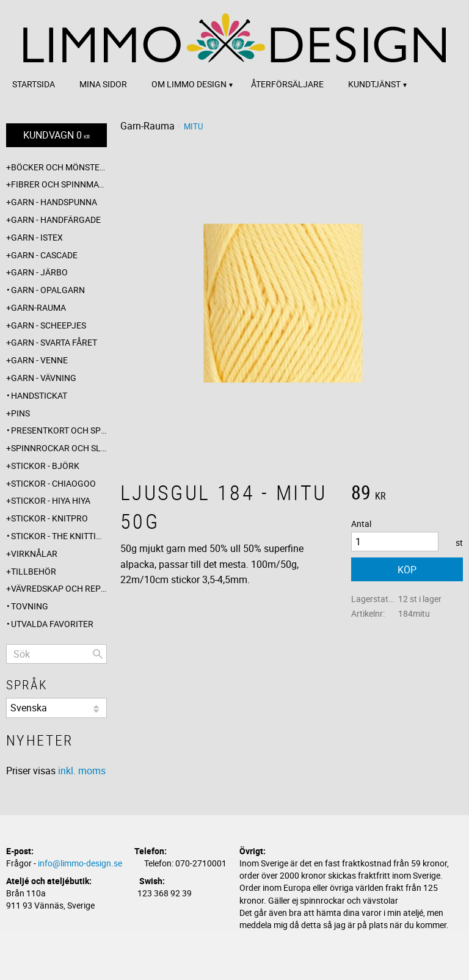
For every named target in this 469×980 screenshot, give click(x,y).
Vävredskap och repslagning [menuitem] (59, 588)
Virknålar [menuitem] (34, 554)
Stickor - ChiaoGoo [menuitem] (53, 483)
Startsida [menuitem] (34, 84)
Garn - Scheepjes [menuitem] (49, 325)
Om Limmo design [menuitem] (189, 84)
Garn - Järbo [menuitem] (39, 272)
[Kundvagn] (56, 135)
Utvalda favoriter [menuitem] (52, 624)
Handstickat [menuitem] (39, 395)
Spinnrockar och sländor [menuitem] (59, 448)
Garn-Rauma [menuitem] (38, 307)
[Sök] (98, 654)
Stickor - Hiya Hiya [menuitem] (51, 500)
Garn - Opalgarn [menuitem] (48, 290)
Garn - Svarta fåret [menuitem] (54, 342)
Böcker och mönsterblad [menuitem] (59, 167)
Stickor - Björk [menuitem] (45, 466)
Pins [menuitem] (20, 413)
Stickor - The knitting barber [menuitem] (59, 536)
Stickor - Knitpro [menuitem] (49, 518)
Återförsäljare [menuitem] (287, 84)
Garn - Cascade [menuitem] (44, 255)
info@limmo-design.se (80, 863)
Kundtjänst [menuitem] (374, 84)
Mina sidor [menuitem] (103, 84)
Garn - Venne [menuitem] (39, 360)
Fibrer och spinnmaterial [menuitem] (59, 184)
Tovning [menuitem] (30, 606)
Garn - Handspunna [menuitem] (54, 202)
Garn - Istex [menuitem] (37, 237)
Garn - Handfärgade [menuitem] (56, 220)
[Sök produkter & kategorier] (56, 654)
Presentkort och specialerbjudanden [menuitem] (59, 430)
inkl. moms (82, 771)
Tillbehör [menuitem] (34, 571)
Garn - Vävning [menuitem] (44, 378)
